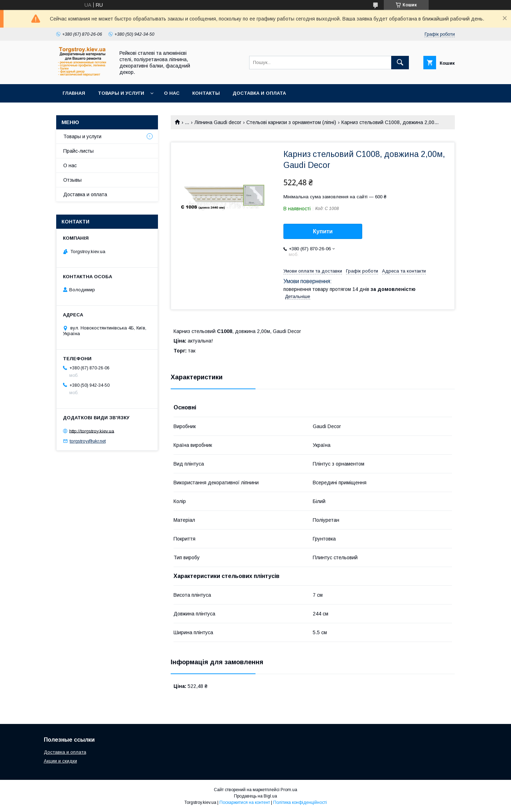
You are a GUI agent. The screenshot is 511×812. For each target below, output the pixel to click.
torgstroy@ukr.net (88, 441)
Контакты (206, 93)
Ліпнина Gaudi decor (218, 122)
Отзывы (72, 180)
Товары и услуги (121, 93)
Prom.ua (289, 790)
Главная (74, 93)
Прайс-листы (78, 151)
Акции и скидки (60, 761)
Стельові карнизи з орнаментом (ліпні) (291, 122)
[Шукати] (400, 63)
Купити (323, 231)
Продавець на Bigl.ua (256, 796)
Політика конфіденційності (300, 802)
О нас (172, 93)
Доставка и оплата (259, 93)
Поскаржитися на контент (245, 802)
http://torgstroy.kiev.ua (92, 431)
